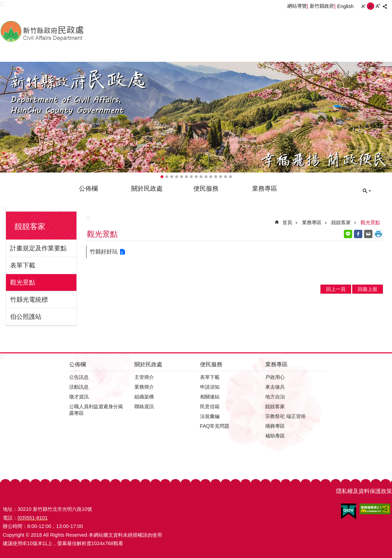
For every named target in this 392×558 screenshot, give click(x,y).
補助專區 (275, 436)
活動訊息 (79, 387)
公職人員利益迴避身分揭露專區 (96, 410)
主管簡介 (144, 377)
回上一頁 (336, 289)
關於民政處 (147, 189)
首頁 (287, 222)
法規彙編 (210, 416)
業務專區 (265, 189)
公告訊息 (79, 377)
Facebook (358, 234)
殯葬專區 (275, 426)
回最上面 (368, 289)
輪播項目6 (186, 177)
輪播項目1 (162, 177)
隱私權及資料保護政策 (364, 491)
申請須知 (210, 387)
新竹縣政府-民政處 (79, 31)
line (348, 234)
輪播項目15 (230, 177)
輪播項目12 (216, 177)
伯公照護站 (26, 317)
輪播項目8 (196, 177)
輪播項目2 (167, 177)
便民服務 (206, 189)
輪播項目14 (225, 177)
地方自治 (275, 397)
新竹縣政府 (322, 6)
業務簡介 (144, 387)
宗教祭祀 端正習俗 (286, 416)
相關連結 (210, 397)
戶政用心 (275, 377)
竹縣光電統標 (29, 300)
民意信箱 (210, 406)
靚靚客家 (30, 226)
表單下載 (23, 265)
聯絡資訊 (144, 406)
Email (368, 234)
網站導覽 (297, 6)
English (345, 6)
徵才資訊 (79, 397)
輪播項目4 (177, 177)
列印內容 (378, 234)
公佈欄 (88, 189)
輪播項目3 (172, 177)
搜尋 (367, 191)
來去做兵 (275, 387)
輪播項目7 (191, 177)
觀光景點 (23, 282)
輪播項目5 (182, 177)
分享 (385, 6)
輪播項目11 (211, 177)
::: (5, 209)
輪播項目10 (206, 177)
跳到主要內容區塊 (4, 4)
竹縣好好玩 (104, 252)
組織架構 (144, 397)
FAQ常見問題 (215, 426)
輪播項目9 (201, 177)
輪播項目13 (221, 177)
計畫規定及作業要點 (38, 248)
